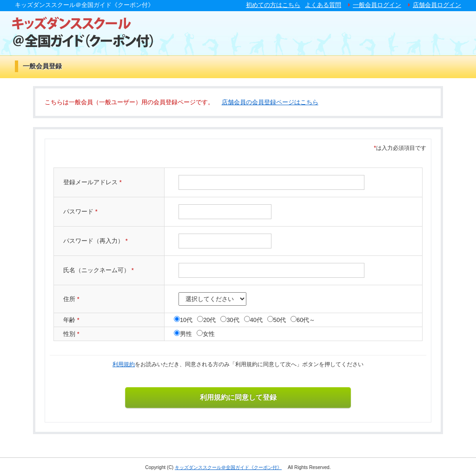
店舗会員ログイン (437, 5)
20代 (209, 320)
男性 (186, 334)
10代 (186, 320)
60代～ (306, 320)
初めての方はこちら (273, 5)
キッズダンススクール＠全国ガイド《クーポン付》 (228, 467)
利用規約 (124, 364)
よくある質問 (323, 5)
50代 (280, 320)
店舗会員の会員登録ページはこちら (270, 102)
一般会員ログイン (377, 5)
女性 (209, 334)
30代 (233, 320)
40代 (256, 320)
